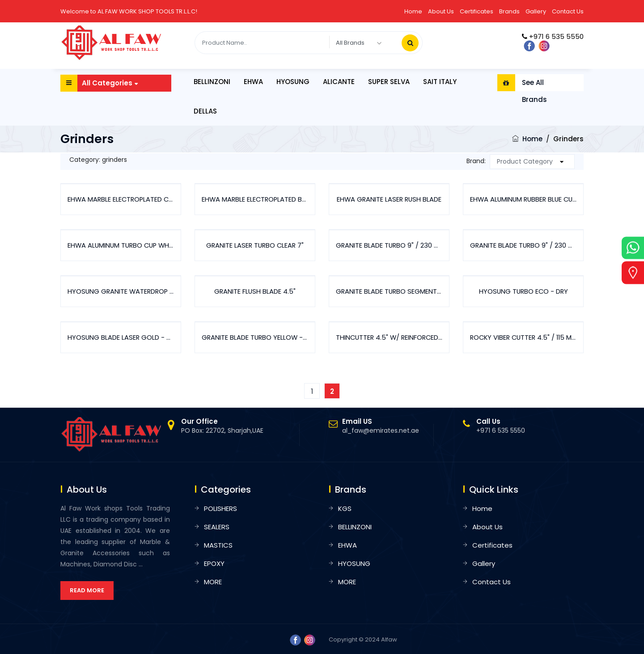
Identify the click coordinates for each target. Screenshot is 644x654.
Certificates (477, 11)
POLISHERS (220, 508)
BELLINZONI (212, 82)
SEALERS (217, 527)
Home (413, 11)
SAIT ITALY (440, 82)
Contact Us (568, 11)
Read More (87, 590)
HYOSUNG (293, 82)
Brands (509, 11)
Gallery (536, 11)
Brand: (476, 161)
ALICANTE (339, 82)
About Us (441, 11)
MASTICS (218, 545)
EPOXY (214, 563)
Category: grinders (98, 160)
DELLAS (205, 111)
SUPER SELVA (389, 82)
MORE (213, 582)
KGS (345, 508)
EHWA (253, 82)
